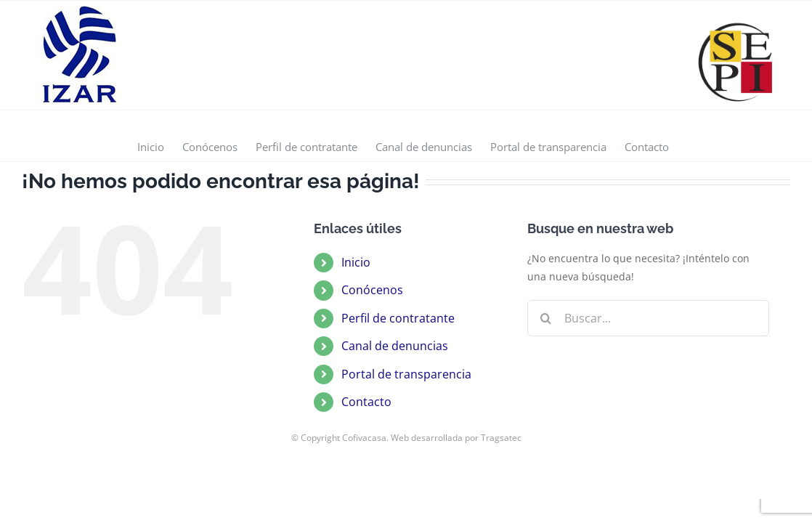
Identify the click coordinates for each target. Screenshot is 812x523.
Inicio (356, 262)
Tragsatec (501, 438)
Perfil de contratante (398, 318)
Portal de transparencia (406, 374)
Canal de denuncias (395, 346)
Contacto (366, 402)
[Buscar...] (648, 318)
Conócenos (372, 290)
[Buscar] (545, 318)
